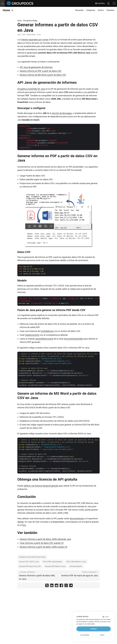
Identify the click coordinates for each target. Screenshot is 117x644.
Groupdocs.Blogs (30, 21)
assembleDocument (44, 339)
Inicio (20, 21)
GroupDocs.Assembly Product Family (32, 557)
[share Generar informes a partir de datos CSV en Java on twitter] (47, 586)
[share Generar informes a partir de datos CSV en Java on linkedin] (52, 586)
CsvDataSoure (47, 331)
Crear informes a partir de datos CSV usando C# (42, 543)
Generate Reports (76, 566)
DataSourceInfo (32, 335)
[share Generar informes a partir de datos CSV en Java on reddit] (57, 586)
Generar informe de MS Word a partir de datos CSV (43, 75)
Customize (85, 635)
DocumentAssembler (74, 339)
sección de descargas (62, 113)
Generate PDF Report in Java (55, 566)
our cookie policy (90, 624)
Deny (102, 635)
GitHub (21, 522)
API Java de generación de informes (36, 67)
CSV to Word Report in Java (76, 562)
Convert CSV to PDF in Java (29, 562)
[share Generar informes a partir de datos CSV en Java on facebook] (61, 586)
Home (6, 10)
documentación (77, 518)
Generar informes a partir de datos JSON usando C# (43, 547)
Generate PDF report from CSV (30, 566)
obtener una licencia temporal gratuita (41, 486)
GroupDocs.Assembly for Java (31, 89)
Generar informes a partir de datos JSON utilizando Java (45, 539)
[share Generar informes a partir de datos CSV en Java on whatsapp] (66, 586)
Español (100, 3)
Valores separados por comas (35, 40)
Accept (94, 629)
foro (24, 525)
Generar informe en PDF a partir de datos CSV (41, 71)
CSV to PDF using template (53, 562)
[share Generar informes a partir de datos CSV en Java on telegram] (71, 586)
